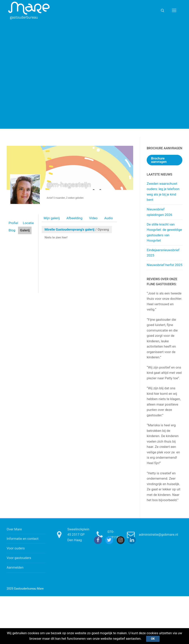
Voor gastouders (19, 558)
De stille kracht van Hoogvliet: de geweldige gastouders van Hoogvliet (164, 232)
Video (93, 218)
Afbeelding (74, 218)
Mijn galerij (52, 218)
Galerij (25, 230)
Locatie (28, 223)
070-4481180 (107, 535)
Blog (12, 230)
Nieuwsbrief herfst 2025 (165, 265)
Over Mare (14, 529)
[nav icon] (174, 10)
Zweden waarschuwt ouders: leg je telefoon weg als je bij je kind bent (163, 192)
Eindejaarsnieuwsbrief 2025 (163, 253)
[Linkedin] (132, 540)
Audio (109, 218)
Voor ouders (16, 548)
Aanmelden (15, 567)
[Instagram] (121, 540)
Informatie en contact (23, 539)
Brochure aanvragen (159, 160)
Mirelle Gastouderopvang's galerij (70, 229)
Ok (153, 639)
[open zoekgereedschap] (163, 11)
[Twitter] (109, 540)
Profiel (13, 223)
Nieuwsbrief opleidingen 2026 (159, 212)
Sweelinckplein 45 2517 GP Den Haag (71, 535)
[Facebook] (98, 540)
